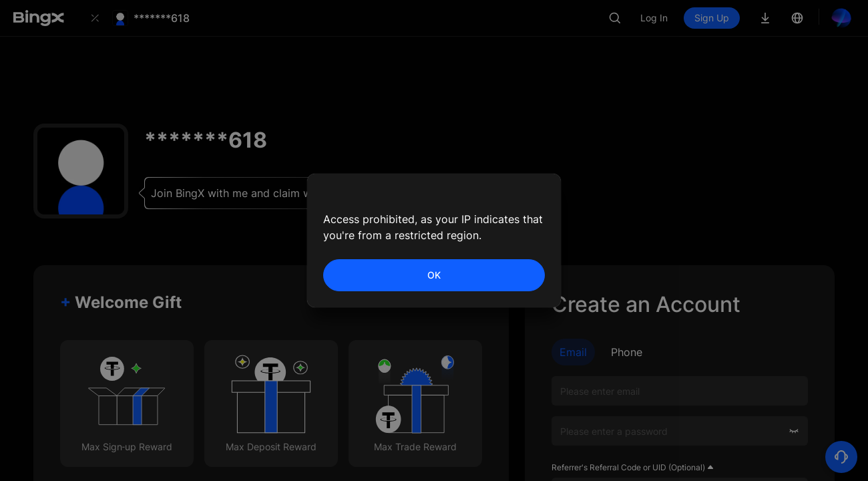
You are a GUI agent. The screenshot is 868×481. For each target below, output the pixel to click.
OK (434, 275)
